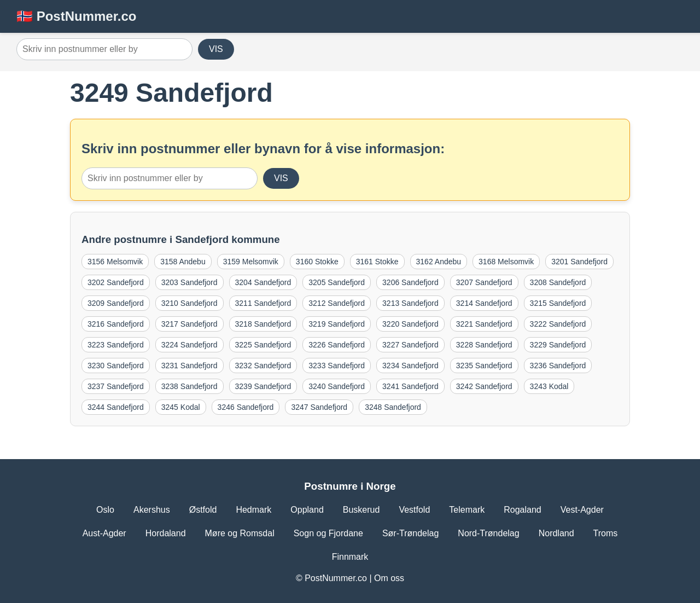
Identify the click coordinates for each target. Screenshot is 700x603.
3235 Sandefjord (484, 366)
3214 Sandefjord (484, 303)
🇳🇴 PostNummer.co (76, 16)
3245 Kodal (181, 407)
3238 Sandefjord (189, 386)
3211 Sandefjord (263, 303)
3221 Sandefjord (484, 324)
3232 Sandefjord (263, 366)
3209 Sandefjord (116, 303)
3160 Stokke (317, 262)
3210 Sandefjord (189, 303)
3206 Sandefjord (410, 282)
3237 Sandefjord (116, 386)
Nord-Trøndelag (488, 533)
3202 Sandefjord (116, 282)
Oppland (307, 510)
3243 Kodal (549, 386)
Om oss (389, 578)
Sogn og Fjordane (328, 533)
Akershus (152, 510)
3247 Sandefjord (319, 407)
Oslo (105, 510)
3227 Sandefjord (410, 345)
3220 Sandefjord (410, 324)
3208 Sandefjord (558, 282)
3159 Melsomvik (251, 262)
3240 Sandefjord (337, 386)
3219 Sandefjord (337, 324)
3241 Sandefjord (410, 386)
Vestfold (414, 510)
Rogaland (523, 510)
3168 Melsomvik (506, 262)
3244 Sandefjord (116, 407)
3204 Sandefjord (263, 282)
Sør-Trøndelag (410, 533)
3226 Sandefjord (337, 345)
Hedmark (253, 510)
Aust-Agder (104, 533)
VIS (216, 49)
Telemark (467, 510)
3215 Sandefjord (558, 303)
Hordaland (166, 533)
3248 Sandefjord (393, 407)
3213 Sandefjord (410, 303)
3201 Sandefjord (579, 262)
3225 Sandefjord (263, 345)
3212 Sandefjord (337, 303)
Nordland (556, 533)
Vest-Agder (582, 510)
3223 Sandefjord (116, 345)
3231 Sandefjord (189, 366)
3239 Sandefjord (263, 386)
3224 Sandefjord (189, 345)
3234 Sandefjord (410, 366)
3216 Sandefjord (116, 324)
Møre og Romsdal (240, 533)
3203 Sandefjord (189, 282)
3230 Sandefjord (116, 366)
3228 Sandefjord (484, 345)
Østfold (203, 510)
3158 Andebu (183, 262)
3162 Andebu (439, 262)
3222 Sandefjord (558, 324)
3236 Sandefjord (558, 366)
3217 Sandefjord (189, 324)
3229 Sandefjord (558, 345)
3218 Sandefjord (263, 324)
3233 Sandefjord (337, 366)
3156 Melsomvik (115, 262)
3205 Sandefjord (337, 282)
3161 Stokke (377, 262)
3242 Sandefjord (484, 386)
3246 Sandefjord (246, 407)
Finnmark (350, 557)
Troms (606, 533)
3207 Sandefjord (484, 282)
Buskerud (361, 510)
